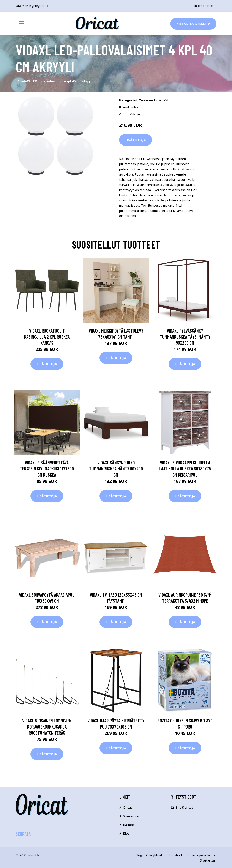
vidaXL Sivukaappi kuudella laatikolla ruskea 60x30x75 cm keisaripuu (185, 469)
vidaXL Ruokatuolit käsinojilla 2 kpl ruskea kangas (47, 337)
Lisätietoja (136, 140)
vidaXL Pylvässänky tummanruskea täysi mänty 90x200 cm (185, 337)
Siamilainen (131, 816)
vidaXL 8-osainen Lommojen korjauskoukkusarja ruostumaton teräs (47, 727)
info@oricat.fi (204, 6)
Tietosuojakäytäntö (200, 855)
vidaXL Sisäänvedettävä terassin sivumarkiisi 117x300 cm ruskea (47, 469)
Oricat (128, 807)
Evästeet (176, 855)
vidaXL (164, 100)
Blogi (127, 833)
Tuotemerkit (148, 100)
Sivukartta (207, 860)
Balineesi (130, 825)
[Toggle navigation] (22, 23)
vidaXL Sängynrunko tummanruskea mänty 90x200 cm (116, 469)
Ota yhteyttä (156, 855)
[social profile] (48, 6)
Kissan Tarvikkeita (193, 24)
